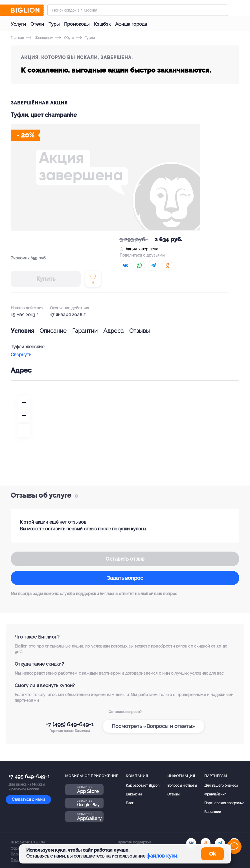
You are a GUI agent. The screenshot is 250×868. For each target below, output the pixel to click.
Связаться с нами (28, 799)
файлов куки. (162, 856)
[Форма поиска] (138, 10)
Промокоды (77, 24)
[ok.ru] (206, 843)
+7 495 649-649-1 (29, 776)
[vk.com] (191, 843)
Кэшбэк (102, 24)
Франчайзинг (215, 794)
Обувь (65, 38)
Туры (54, 24)
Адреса (113, 331)
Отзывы (140, 331)
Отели (37, 24)
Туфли (85, 38)
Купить (46, 279)
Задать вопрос (125, 578)
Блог (130, 803)
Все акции (213, 812)
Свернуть (21, 355)
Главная (17, 38)
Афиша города (131, 24)
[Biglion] (27, 10)
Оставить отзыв (125, 559)
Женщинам (40, 38)
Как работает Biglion (143, 786)
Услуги (18, 24)
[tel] (220, 843)
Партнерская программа (224, 803)
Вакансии (134, 794)
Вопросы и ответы (182, 786)
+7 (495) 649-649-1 (70, 724)
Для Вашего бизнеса (221, 786)
